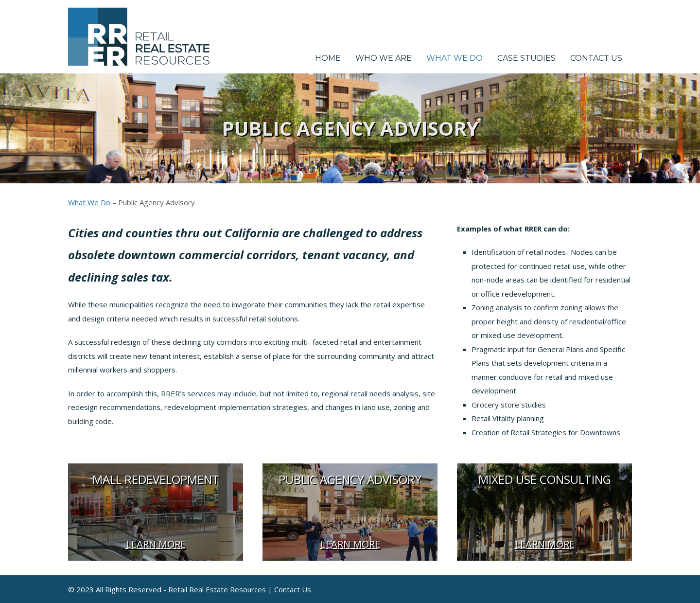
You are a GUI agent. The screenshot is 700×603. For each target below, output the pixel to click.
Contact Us (596, 58)
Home (328, 58)
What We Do (455, 58)
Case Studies (526, 58)
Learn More (156, 544)
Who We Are (384, 58)
